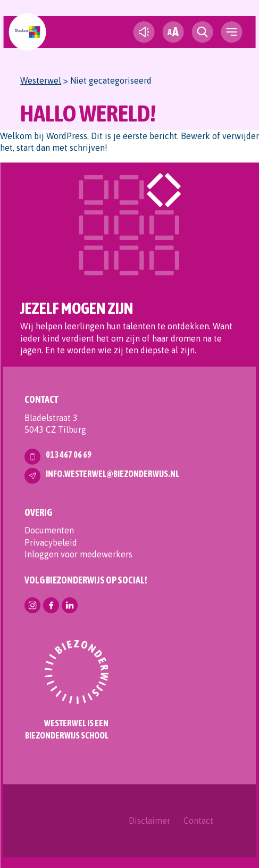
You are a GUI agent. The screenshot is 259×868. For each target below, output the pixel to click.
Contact (198, 821)
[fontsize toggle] (173, 32)
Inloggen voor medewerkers (78, 554)
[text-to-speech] (144, 32)
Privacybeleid (51, 542)
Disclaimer (149, 821)
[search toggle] (203, 32)
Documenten (49, 530)
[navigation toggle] (232, 32)
